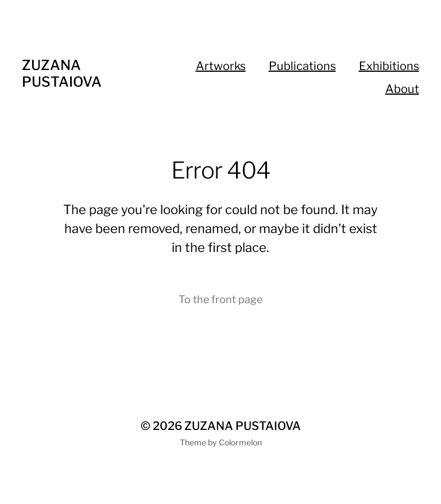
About (402, 89)
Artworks (221, 66)
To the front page (220, 299)
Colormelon (240, 442)
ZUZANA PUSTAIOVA (62, 73)
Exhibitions (389, 66)
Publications (302, 66)
